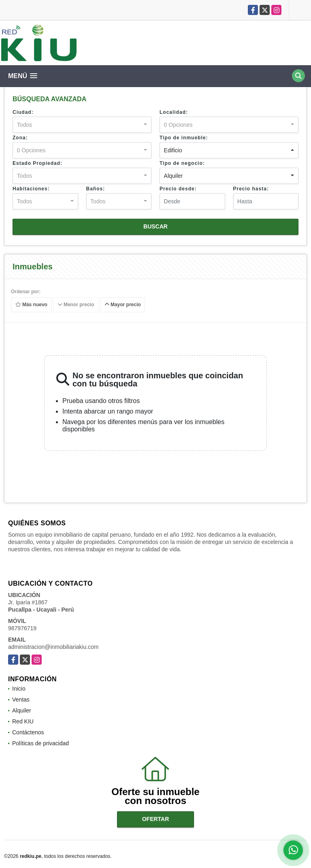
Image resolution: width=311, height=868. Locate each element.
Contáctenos (28, 732)
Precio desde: (178, 189)
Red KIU (23, 721)
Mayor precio (123, 305)
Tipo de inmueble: (184, 138)
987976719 (22, 628)
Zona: (20, 138)
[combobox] (82, 125)
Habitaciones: (31, 189)
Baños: (96, 189)
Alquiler (22, 710)
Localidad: (174, 112)
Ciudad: (23, 112)
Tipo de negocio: (182, 163)
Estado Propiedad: (37, 163)
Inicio (19, 689)
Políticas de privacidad (40, 743)
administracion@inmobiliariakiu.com (53, 647)
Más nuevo (31, 305)
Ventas (21, 700)
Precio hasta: (251, 189)
